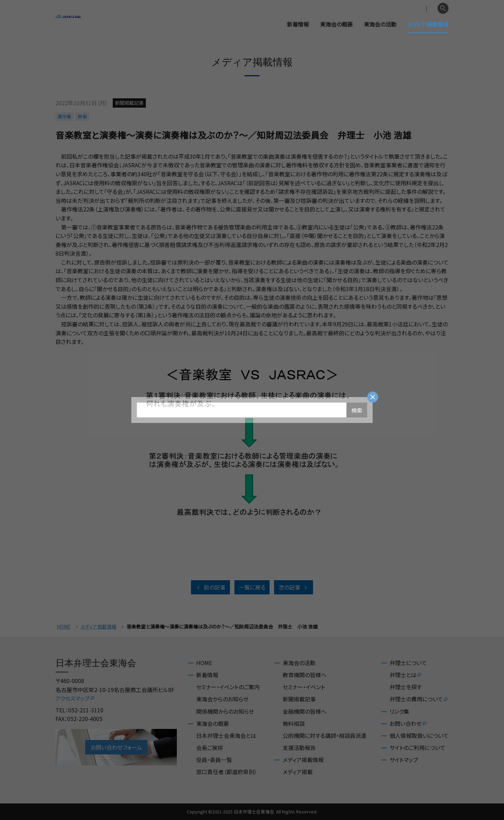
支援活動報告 (299, 748)
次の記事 (294, 587)
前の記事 (210, 587)
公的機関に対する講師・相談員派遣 (325, 735)
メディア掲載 (298, 772)
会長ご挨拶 (210, 748)
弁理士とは (406, 675)
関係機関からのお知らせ (225, 711)
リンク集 (399, 711)
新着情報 (298, 24)
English (425, 8)
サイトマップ (404, 760)
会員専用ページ (391, 8)
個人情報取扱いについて (419, 735)
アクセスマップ (75, 698)
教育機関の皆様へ (305, 675)
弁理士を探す (406, 687)
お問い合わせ (408, 723)
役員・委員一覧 (214, 760)
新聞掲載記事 (299, 699)
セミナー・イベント (304, 687)
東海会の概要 (336, 24)
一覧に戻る (252, 587)
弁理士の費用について (419, 699)
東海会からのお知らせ (222, 699)
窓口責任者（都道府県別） (226, 772)
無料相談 (294, 723)
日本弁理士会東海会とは (226, 735)
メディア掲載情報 (428, 24)
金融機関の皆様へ (305, 711)
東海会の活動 (380, 24)
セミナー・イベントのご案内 (228, 687)
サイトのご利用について (417, 748)
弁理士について (408, 663)
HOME (64, 627)
